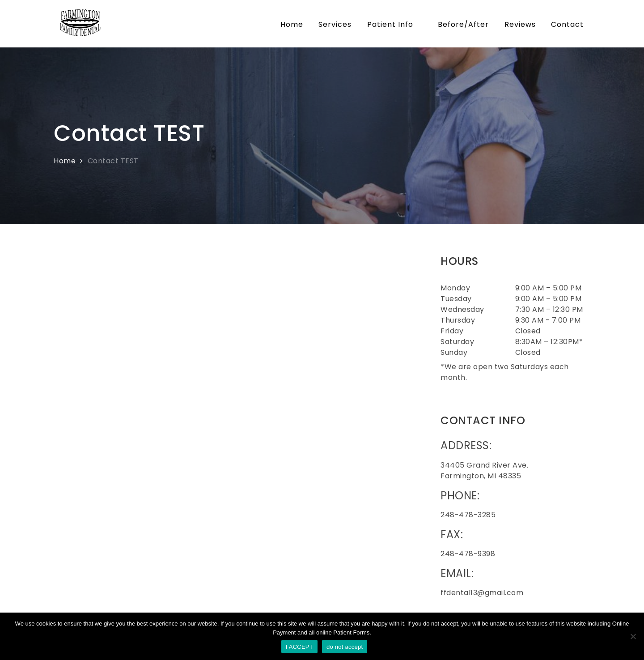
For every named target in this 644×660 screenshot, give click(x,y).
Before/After (463, 24)
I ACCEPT (299, 647)
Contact (567, 24)
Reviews (520, 24)
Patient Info (395, 24)
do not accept (345, 647)
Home (292, 24)
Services (335, 24)
